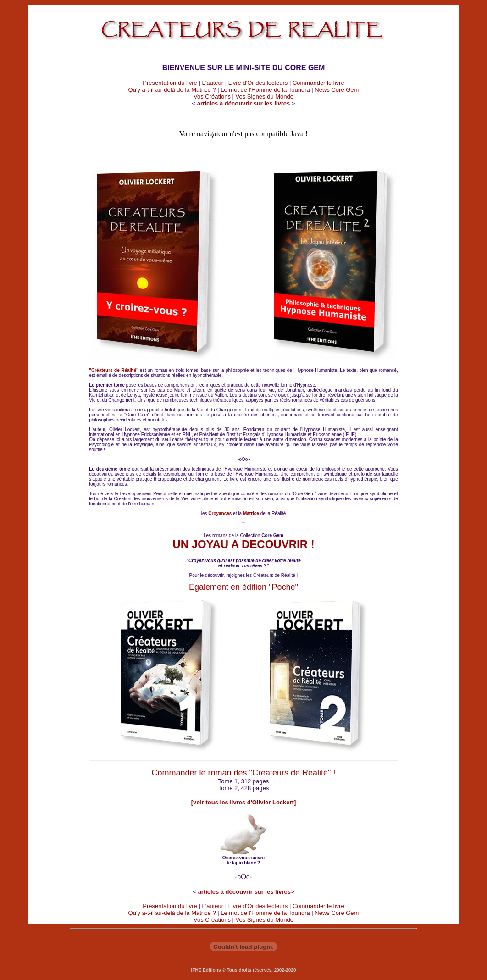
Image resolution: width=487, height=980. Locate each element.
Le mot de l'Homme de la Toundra (265, 90)
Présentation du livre (170, 83)
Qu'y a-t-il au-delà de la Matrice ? (172, 90)
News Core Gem (337, 90)
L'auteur (213, 83)
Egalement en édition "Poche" (243, 587)
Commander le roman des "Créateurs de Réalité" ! (244, 773)
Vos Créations (212, 97)
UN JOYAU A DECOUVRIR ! (243, 544)
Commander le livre (318, 83)
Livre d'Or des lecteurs (258, 83)
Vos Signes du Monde (265, 97)
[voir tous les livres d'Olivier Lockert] (244, 802)
